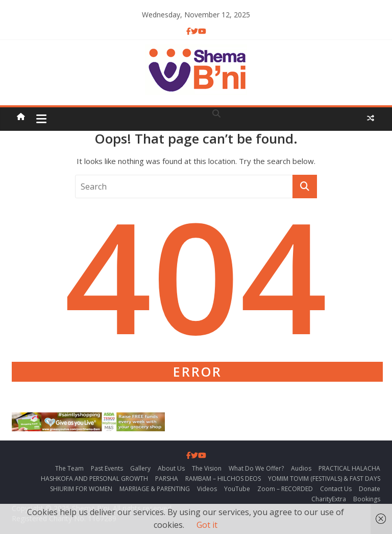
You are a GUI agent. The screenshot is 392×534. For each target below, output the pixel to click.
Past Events (107, 468)
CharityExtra (329, 499)
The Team (69, 468)
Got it (207, 525)
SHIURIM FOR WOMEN (81, 489)
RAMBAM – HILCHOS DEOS (223, 479)
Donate (370, 489)
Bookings (367, 499)
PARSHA (167, 479)
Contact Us (336, 489)
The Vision (207, 468)
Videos (207, 489)
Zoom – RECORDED (285, 489)
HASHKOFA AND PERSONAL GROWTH (94, 479)
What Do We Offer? (256, 468)
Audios (301, 468)
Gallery (140, 468)
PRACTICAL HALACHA (349, 468)
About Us (171, 468)
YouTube (237, 489)
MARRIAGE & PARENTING (155, 489)
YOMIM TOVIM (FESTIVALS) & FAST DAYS (324, 479)
